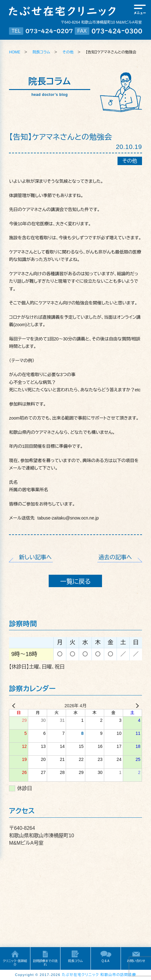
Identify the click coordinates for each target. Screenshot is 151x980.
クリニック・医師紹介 (15, 963)
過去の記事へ (115, 557)
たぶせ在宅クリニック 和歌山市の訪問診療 (99, 975)
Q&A (106, 961)
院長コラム (41, 52)
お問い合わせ (136, 961)
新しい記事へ (36, 557)
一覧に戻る (75, 582)
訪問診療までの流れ (45, 963)
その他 (68, 52)
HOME (15, 52)
